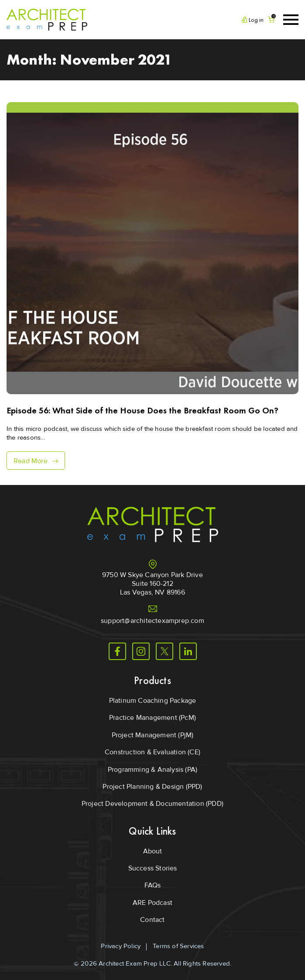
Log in (256, 20)
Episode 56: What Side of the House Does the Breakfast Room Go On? (142, 410)
